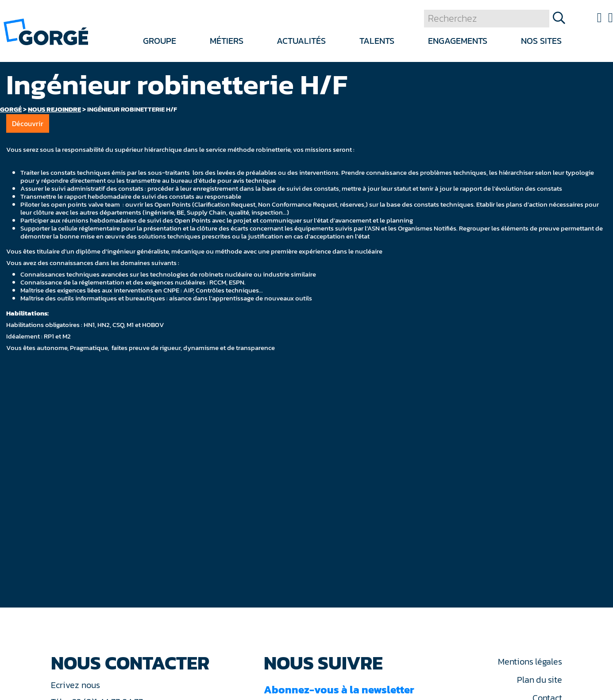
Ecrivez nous (77, 685)
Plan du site (539, 680)
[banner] (46, 31)
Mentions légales (530, 662)
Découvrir (28, 123)
